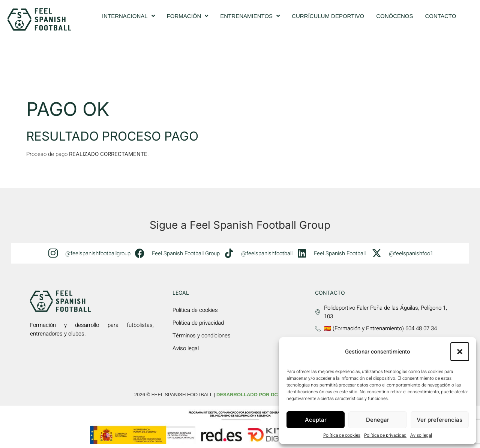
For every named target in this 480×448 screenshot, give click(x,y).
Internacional (128, 16)
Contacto (441, 16)
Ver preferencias (439, 420)
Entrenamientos (250, 16)
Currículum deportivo (328, 16)
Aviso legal (421, 435)
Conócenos (394, 16)
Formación (188, 16)
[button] (460, 352)
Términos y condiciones (202, 336)
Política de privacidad (385, 435)
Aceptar (316, 420)
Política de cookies (342, 435)
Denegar (378, 420)
